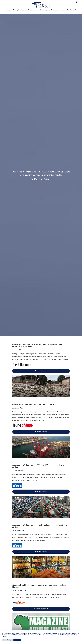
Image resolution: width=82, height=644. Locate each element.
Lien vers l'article (41, 371)
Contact (73, 10)
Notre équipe (45, 10)
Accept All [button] (17, 640)
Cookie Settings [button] (7, 640)
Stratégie (16, 10)
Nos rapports (56, 10)
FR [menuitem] (79, 2)
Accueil (9, 10)
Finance (24, 10)
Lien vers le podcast (41, 609)
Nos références (34, 10)
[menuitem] (76, 2)
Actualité (65, 10)
